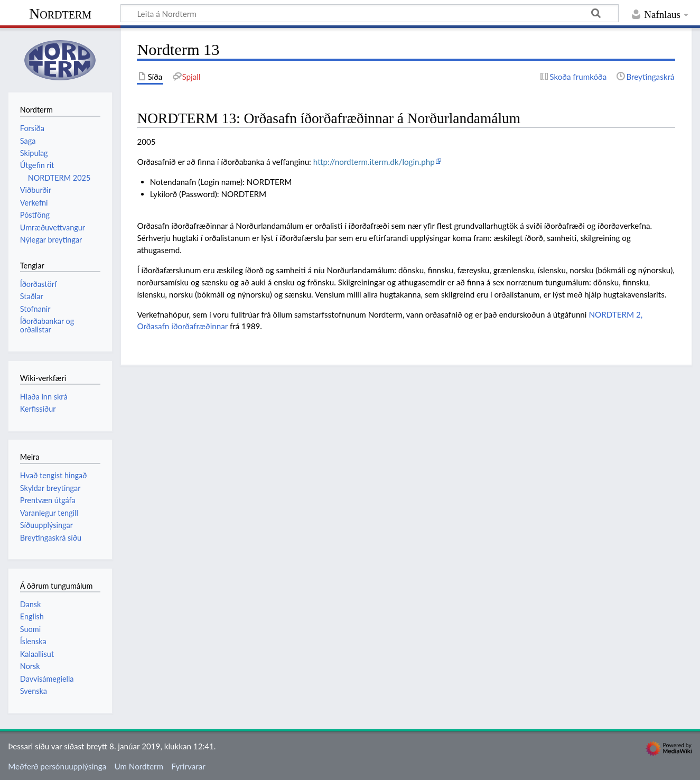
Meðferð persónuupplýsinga (57, 766)
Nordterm (60, 13)
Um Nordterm (138, 766)
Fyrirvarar (188, 766)
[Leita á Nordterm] (370, 13)
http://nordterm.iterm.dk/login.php (374, 162)
